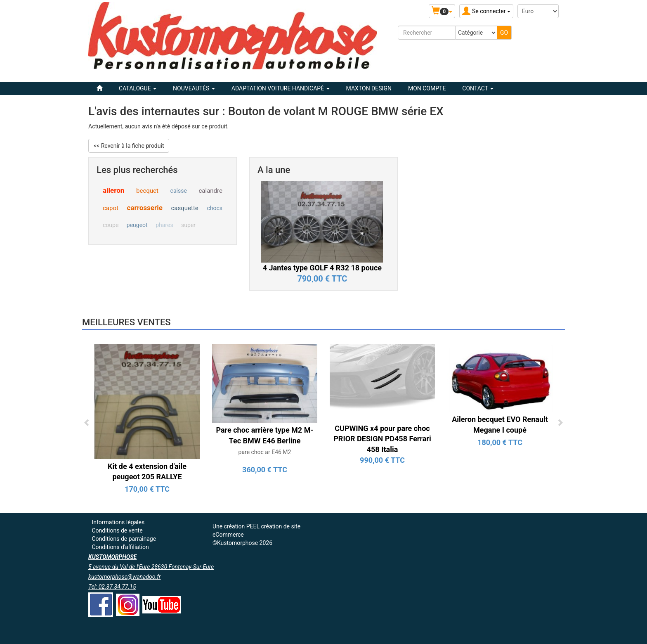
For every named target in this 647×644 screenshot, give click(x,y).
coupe (111, 225)
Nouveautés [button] (194, 88)
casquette (184, 208)
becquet (147, 191)
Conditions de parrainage (124, 539)
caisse (179, 191)
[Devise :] (538, 11)
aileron (113, 190)
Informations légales (118, 522)
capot (111, 208)
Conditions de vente (117, 530)
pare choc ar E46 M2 (265, 452)
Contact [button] (478, 88)
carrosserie (145, 208)
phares (164, 225)
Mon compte (427, 88)
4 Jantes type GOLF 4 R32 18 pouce (322, 268)
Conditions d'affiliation (120, 547)
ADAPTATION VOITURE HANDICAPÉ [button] (281, 88)
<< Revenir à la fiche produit (129, 146)
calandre (211, 191)
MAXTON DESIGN (369, 88)
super (188, 225)
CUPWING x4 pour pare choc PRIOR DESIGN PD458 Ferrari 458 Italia (382, 439)
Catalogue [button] (138, 88)
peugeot (137, 225)
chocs (215, 208)
